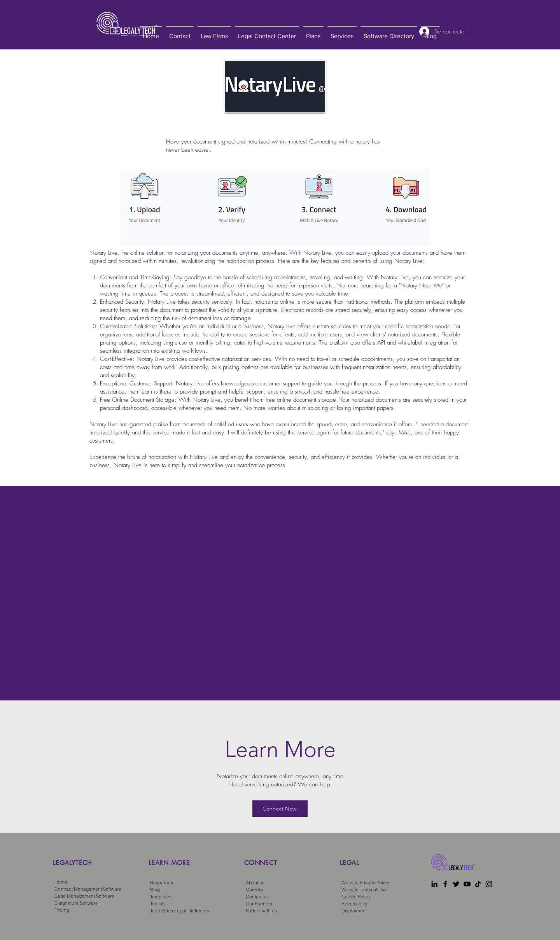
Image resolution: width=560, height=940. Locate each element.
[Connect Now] (280, 809)
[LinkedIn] (434, 884)
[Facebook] (445, 884)
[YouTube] (467, 884)
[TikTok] (478, 884)
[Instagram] (489, 884)
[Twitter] (456, 884)
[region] (97, 875)
